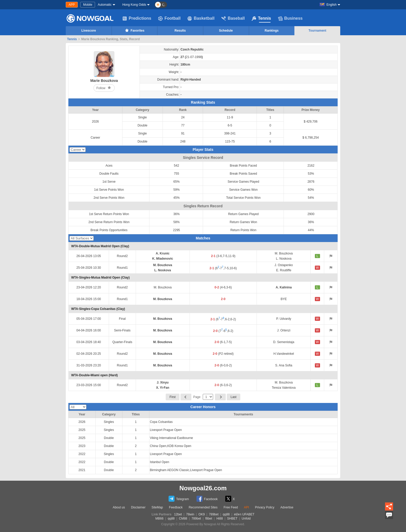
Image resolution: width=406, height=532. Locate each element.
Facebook (207, 499)
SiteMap (157, 507)
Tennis (261, 18)
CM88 (183, 519)
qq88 (226, 514)
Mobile (88, 5)
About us (119, 507)
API (246, 507)
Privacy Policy (265, 507)
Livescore (89, 31)
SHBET (232, 519)
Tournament (317, 31)
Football (169, 18)
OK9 (202, 514)
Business (290, 18)
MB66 (159, 519)
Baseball (233, 18)
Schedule (226, 31)
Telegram (179, 499)
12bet (178, 514)
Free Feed (231, 507)
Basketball (201, 18)
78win (190, 514)
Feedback (176, 507)
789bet (214, 514)
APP (72, 5)
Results (180, 31)
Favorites (134, 30)
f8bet (209, 519)
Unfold (246, 519)
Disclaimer (138, 507)
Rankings (272, 31)
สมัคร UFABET (244, 514)
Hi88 (220, 519)
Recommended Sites (203, 507)
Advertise (287, 507)
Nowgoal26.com (203, 488)
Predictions (137, 18)
